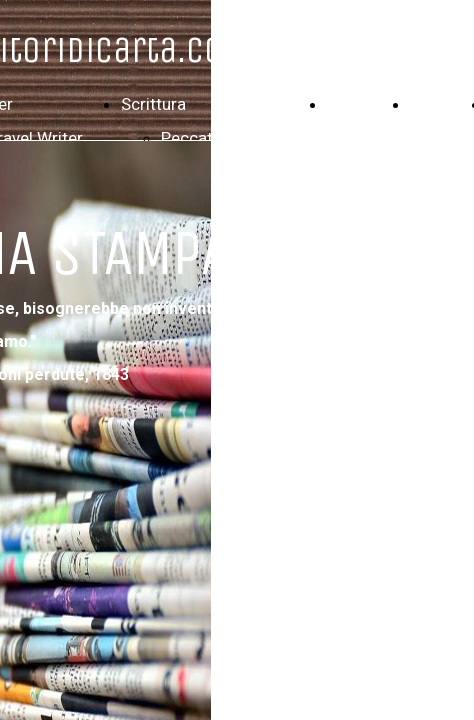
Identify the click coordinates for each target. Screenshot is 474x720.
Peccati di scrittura (232, 138)
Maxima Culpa (213, 206)
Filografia (362, 104)
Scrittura (153, 104)
